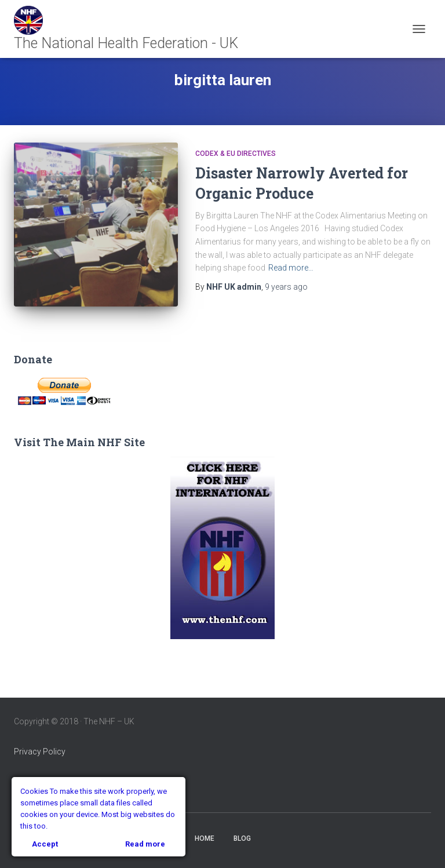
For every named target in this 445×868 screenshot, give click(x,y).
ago (286, 287)
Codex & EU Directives (236, 154)
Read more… (291, 268)
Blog (242, 838)
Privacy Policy (40, 752)
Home (205, 838)
